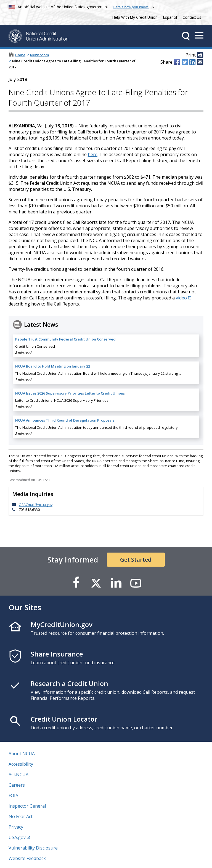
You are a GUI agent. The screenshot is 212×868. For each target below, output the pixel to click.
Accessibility (21, 764)
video (181, 298)
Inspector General (27, 806)
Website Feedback (27, 858)
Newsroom (39, 55)
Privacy (16, 827)
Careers (17, 785)
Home (20, 55)
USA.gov (17, 837)
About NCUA (22, 754)
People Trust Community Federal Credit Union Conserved (65, 339)
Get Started (136, 560)
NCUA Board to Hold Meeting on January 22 (53, 366)
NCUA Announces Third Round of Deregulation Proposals (65, 420)
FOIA (13, 795)
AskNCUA (18, 775)
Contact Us (192, 17)
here (93, 154)
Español (170, 17)
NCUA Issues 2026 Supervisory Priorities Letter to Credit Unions (70, 393)
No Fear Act (21, 816)
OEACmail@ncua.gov (36, 505)
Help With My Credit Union (134, 17)
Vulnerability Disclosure (33, 848)
